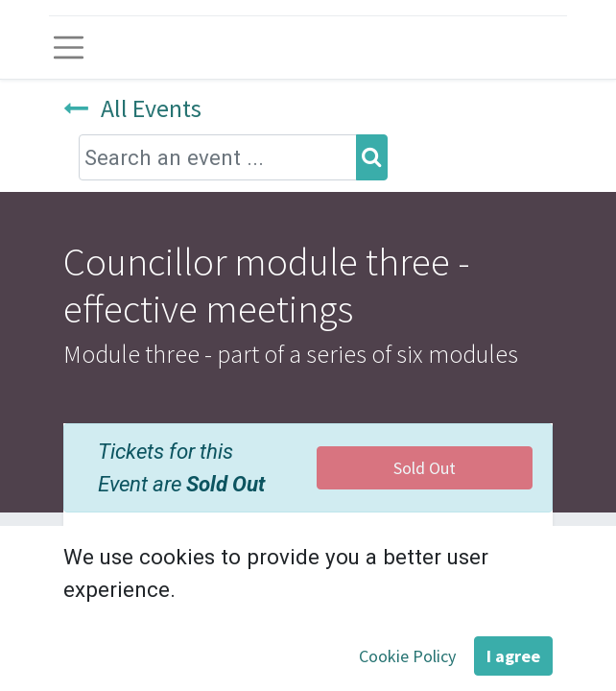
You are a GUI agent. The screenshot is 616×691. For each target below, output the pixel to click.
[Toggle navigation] (69, 48)
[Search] (372, 157)
